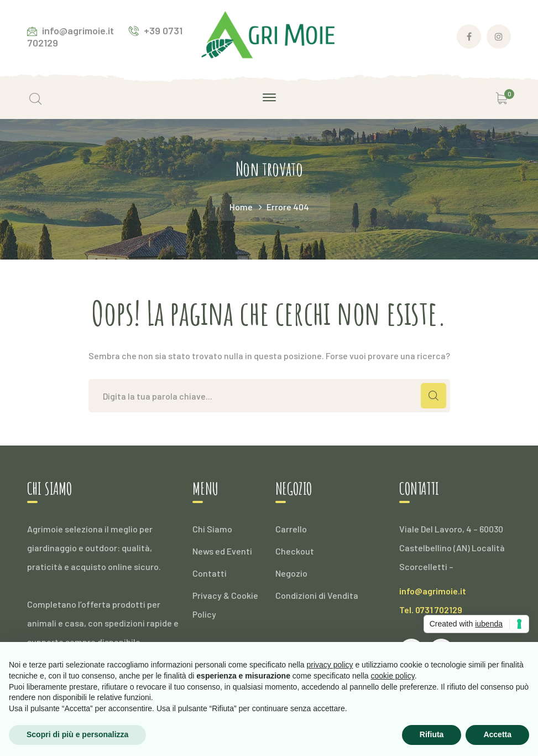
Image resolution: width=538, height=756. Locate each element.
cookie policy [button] (393, 676)
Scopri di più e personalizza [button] (77, 734)
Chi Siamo (212, 529)
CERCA (433, 396)
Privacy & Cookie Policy (225, 605)
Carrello (291, 529)
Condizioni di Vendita (317, 595)
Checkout (295, 551)
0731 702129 (439, 610)
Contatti (210, 573)
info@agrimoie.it (433, 591)
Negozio (291, 573)
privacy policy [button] (330, 665)
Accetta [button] (497, 734)
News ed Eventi (222, 551)
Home (241, 207)
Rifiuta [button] (432, 734)
